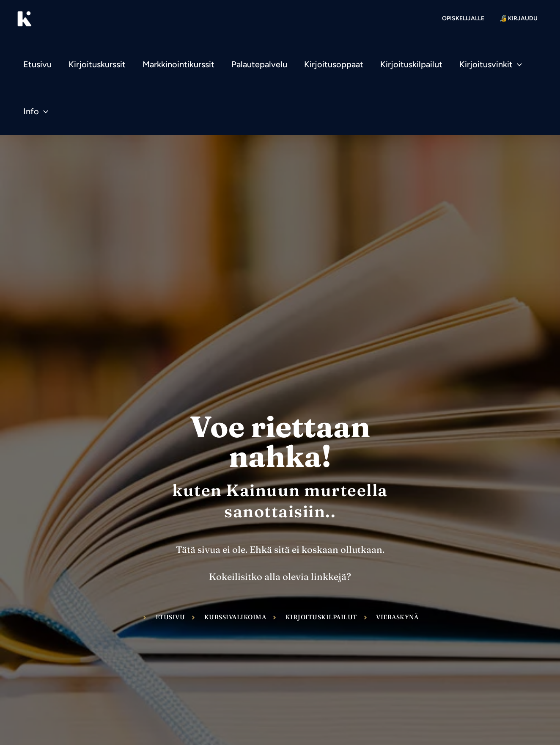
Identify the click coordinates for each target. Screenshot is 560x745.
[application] (517, 65)
